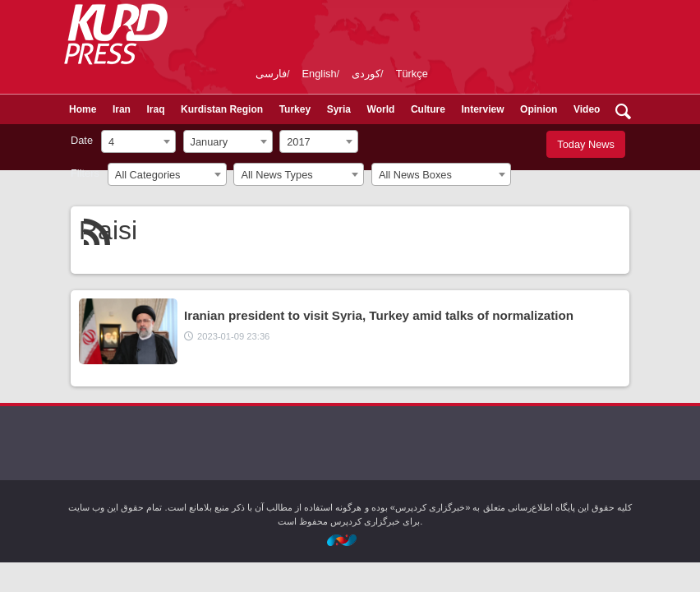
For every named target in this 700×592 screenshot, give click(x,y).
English (320, 74)
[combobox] (138, 141)
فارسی (271, 74)
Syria (339, 109)
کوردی (366, 74)
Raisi (108, 230)
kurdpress (442, 33)
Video (587, 109)
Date (82, 140)
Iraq (155, 109)
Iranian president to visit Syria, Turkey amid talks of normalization (379, 315)
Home (83, 109)
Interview (483, 109)
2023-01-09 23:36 (233, 336)
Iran (122, 109)
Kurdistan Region (222, 109)
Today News (586, 144)
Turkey (295, 109)
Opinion (539, 109)
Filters (85, 173)
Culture (428, 109)
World (381, 109)
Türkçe (412, 74)
